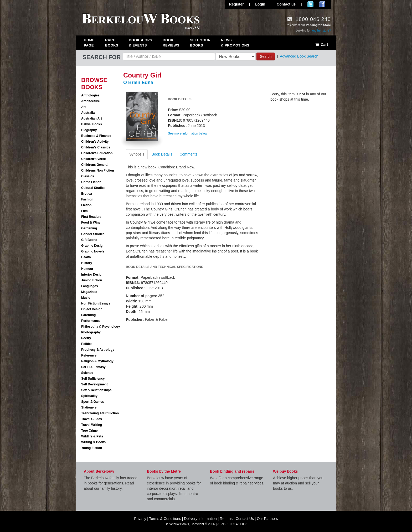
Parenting (88, 315)
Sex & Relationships (96, 390)
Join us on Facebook (322, 4)
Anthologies (90, 95)
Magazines (89, 292)
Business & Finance (96, 136)
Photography (91, 332)
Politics (87, 344)
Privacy (140, 519)
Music (86, 298)
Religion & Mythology (97, 361)
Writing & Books (93, 442)
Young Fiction (92, 448)
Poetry (86, 338)
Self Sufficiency (93, 379)
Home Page (89, 43)
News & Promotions (235, 43)
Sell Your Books (200, 43)
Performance (91, 321)
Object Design (92, 309)
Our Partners (267, 519)
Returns (226, 519)
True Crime (89, 431)
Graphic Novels (93, 251)
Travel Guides (92, 419)
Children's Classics (96, 147)
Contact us (286, 4)
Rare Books (112, 43)
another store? (321, 30)
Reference (89, 355)
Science (87, 373)
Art (83, 107)
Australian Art (92, 118)
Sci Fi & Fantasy (93, 367)
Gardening (89, 228)
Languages (89, 286)
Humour (87, 269)
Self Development (94, 384)
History (87, 263)
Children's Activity (95, 142)
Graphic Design (93, 246)
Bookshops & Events (140, 43)
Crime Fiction (91, 182)
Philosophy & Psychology (101, 327)
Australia (88, 113)
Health (86, 257)
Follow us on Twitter (310, 4)
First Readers (91, 217)
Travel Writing (92, 425)
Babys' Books (92, 124)
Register (236, 4)
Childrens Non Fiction (98, 171)
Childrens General (95, 165)
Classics (88, 176)
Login (260, 4)
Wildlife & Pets (92, 436)
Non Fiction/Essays (96, 303)
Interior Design (92, 275)
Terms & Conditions (165, 519)
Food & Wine (91, 223)
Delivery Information (200, 519)
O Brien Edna (138, 82)
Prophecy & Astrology (98, 350)
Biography (89, 130)
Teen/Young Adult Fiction (100, 413)
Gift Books (89, 240)
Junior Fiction (92, 280)
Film (84, 211)
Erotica (87, 194)
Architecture (91, 101)
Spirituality (89, 396)
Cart (321, 45)
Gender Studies (93, 234)
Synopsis (137, 154)
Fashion (87, 199)
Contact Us (245, 519)
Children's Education (97, 153)
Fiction (86, 205)
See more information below (187, 133)
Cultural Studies (93, 188)
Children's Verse (94, 159)
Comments (188, 154)
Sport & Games (93, 402)
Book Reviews (171, 43)
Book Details (162, 154)
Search (266, 56)
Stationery (89, 407)
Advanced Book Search (299, 56)
